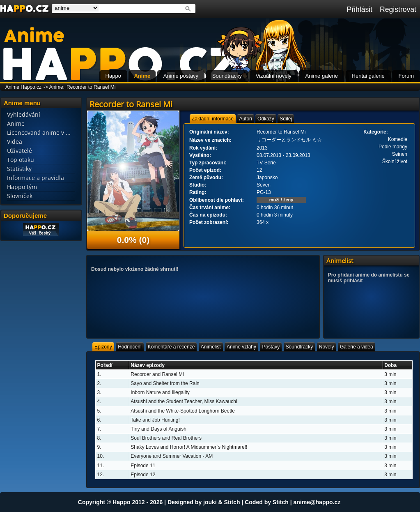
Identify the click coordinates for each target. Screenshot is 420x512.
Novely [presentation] (327, 347)
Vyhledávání (24, 114)
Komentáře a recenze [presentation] (171, 347)
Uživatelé (20, 151)
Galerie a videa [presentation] (357, 347)
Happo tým (22, 187)
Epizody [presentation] (103, 347)
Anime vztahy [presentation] (241, 347)
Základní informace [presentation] (213, 119)
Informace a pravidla (36, 178)
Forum (406, 76)
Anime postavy (181, 76)
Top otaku (21, 160)
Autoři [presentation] (245, 119)
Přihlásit (359, 9)
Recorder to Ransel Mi (91, 87)
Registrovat (398, 9)
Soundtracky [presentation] (300, 347)
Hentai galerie (368, 76)
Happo (113, 76)
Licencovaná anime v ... (39, 133)
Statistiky (19, 169)
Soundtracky (227, 76)
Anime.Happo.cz (23, 87)
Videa (15, 142)
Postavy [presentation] (271, 347)
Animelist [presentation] (211, 347)
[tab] (213, 119)
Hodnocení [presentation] (130, 347)
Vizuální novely (274, 76)
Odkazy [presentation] (266, 119)
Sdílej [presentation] (286, 119)
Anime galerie (321, 76)
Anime (142, 76)
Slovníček (20, 196)
